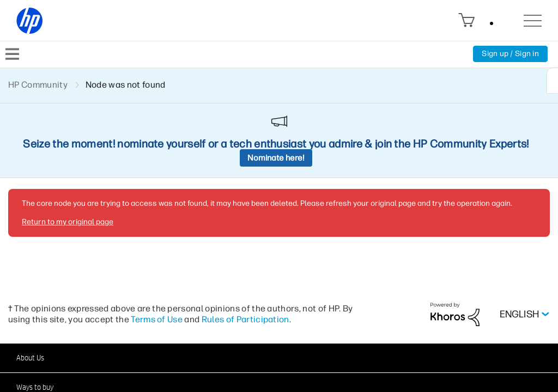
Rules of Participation (245, 319)
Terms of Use (157, 319)
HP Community (38, 85)
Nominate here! (276, 158)
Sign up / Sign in (510, 54)
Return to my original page (68, 222)
